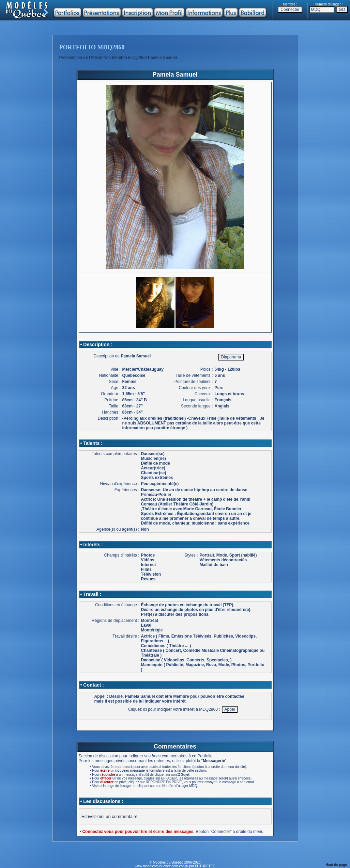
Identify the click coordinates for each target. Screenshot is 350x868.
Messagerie (214, 761)
